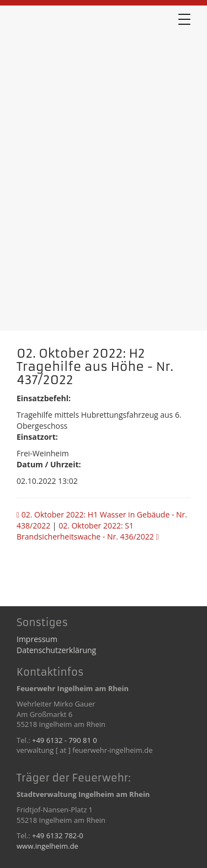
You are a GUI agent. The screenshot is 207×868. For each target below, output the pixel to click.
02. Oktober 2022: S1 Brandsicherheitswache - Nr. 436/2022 (88, 531)
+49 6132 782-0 (58, 835)
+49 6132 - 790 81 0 (65, 740)
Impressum (37, 639)
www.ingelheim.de (47, 846)
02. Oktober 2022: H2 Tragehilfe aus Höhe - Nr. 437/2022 (72, 49)
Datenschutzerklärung (56, 650)
